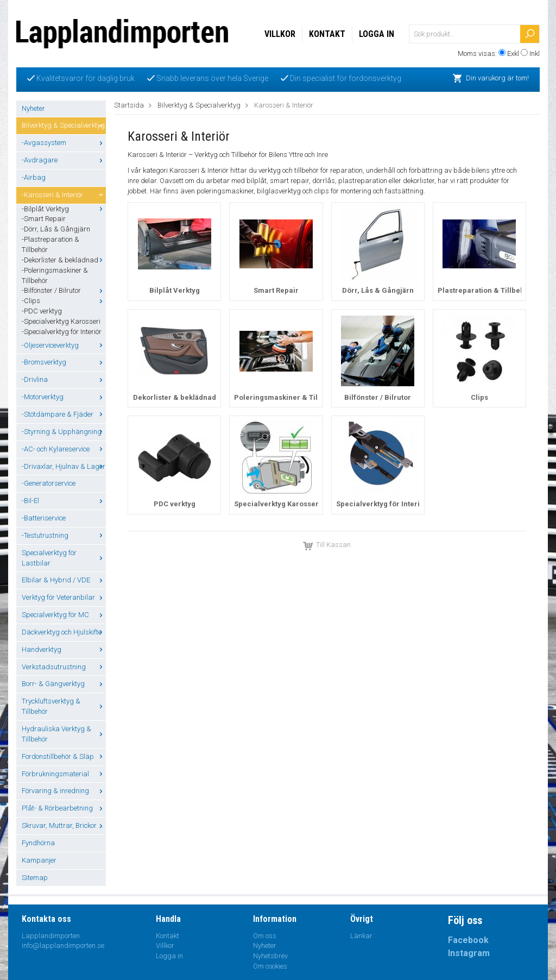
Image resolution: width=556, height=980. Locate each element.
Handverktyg (64, 649)
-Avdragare (64, 160)
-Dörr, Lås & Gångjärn (56, 229)
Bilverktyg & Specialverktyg (64, 125)
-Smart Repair (44, 219)
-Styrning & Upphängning (64, 432)
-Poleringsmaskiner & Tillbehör (55, 275)
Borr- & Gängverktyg (64, 684)
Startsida (129, 105)
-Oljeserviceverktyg (64, 345)
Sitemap (35, 878)
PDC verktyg (175, 504)
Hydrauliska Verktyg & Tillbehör (64, 734)
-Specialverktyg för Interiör (62, 332)
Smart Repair (276, 290)
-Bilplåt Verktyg (64, 209)
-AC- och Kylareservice (64, 449)
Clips (479, 397)
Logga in (377, 34)
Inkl (535, 54)
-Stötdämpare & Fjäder (64, 414)
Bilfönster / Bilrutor (378, 397)
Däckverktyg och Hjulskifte (64, 632)
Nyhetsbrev (270, 956)
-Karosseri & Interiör (64, 195)
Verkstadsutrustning (64, 667)
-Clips (64, 301)
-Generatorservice (49, 483)
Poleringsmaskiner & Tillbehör (287, 397)
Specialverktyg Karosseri (277, 504)
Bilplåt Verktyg (175, 290)
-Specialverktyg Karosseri (61, 321)
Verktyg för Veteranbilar (64, 597)
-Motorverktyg (64, 397)
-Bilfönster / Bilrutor (64, 290)
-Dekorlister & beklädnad (64, 260)
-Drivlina (64, 379)
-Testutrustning (64, 535)
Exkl (513, 54)
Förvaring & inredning (64, 791)
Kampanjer (39, 860)
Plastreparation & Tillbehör (485, 290)
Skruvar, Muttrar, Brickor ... (64, 825)
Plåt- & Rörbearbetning (64, 808)
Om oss (265, 936)
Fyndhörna (38, 843)
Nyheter (33, 108)
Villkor (280, 34)
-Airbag (34, 177)
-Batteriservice (44, 518)
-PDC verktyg (42, 311)
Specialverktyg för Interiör (382, 504)
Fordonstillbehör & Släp (64, 756)
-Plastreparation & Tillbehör (50, 244)
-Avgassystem (64, 143)
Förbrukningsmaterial (64, 774)
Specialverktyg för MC (64, 615)
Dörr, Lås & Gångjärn (378, 290)
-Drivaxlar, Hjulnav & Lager (64, 466)
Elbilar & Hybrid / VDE (64, 580)
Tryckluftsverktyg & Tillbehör (64, 706)
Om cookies (270, 966)
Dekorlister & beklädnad (175, 397)
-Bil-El (64, 501)
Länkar (361, 936)
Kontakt (327, 34)
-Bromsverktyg (64, 362)
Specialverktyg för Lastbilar (64, 558)
